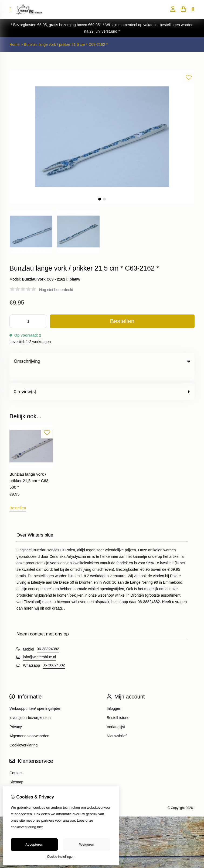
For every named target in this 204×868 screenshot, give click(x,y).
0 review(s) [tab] (102, 381)
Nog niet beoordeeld (56, 290)
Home (14, 44)
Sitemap (16, 771)
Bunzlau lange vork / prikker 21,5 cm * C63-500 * (30, 470)
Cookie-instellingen (61, 857)
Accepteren (34, 844)
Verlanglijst (116, 716)
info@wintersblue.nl (39, 646)
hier (40, 827)
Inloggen (114, 697)
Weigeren (86, 844)
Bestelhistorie (118, 707)
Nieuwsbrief (117, 725)
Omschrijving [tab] (102, 361)
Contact (16, 762)
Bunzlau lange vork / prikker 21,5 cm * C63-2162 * (66, 44)
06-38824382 (48, 638)
